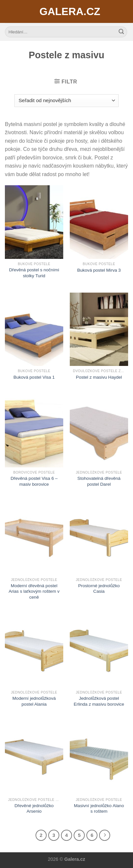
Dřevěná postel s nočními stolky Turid (34, 273)
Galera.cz (66, 11)
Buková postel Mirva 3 (99, 270)
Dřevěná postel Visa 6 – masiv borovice (34, 481)
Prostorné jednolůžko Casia (99, 589)
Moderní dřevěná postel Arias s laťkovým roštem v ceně (34, 591)
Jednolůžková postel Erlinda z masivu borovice (99, 701)
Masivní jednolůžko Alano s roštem (99, 809)
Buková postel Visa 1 (34, 377)
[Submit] (121, 32)
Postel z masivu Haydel (99, 377)
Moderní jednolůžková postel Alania (34, 701)
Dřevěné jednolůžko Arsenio (34, 809)
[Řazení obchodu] (66, 101)
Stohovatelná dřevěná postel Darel (99, 481)
